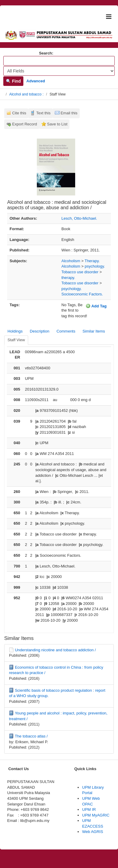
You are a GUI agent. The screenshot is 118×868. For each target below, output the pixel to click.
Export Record (25, 124)
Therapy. (92, 261)
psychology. (95, 266)
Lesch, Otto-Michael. (79, 218)
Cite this (19, 113)
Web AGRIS (93, 832)
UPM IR (89, 809)
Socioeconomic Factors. (82, 294)
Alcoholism (71, 261)
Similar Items (94, 331)
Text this (43, 113)
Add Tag (96, 306)
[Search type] (59, 71)
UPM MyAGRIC (96, 815)
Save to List (57, 124)
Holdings (15, 331)
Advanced (36, 81)
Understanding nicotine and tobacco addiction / (55, 650)
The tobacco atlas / (31, 736)
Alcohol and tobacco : (27, 94)
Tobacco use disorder (80, 272)
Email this (69, 113)
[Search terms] (59, 61)
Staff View (16, 340)
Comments (66, 331)
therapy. (68, 278)
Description (40, 331)
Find (13, 81)
